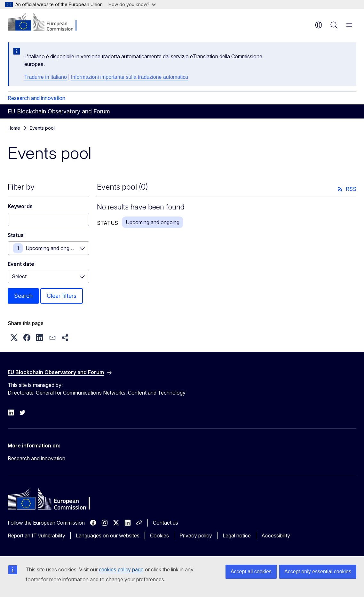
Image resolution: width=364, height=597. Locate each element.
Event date (21, 264)
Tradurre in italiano (46, 77)
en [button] (319, 25)
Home (14, 128)
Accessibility (276, 536)
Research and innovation (36, 98)
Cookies (159, 536)
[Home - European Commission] (47, 22)
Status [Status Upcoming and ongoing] (16, 235)
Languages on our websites (108, 536)
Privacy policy (196, 536)
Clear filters (62, 296)
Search (23, 296)
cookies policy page (121, 570)
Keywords (20, 206)
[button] (14, 338)
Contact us (166, 523)
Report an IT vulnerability (36, 536)
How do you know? (132, 4)
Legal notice (237, 536)
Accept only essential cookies (318, 572)
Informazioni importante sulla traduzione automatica (130, 77)
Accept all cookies (251, 572)
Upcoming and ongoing (52, 248)
